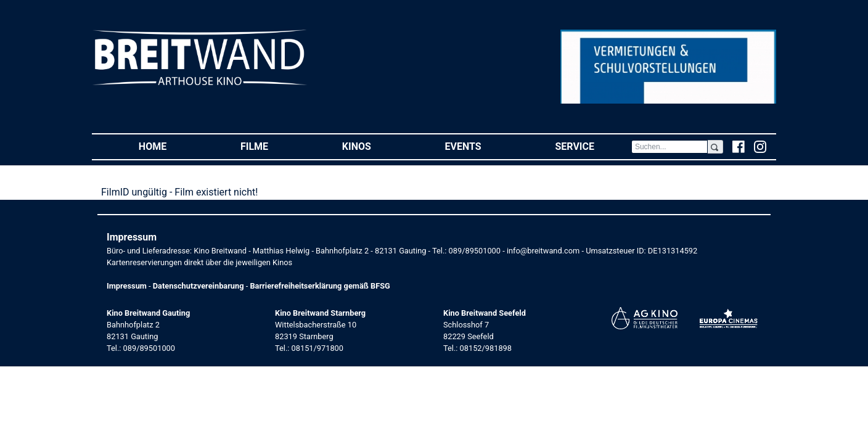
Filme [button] (273, 146)
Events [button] (482, 146)
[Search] (669, 147)
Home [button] (171, 146)
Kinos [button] (375, 146)
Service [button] (593, 146)
